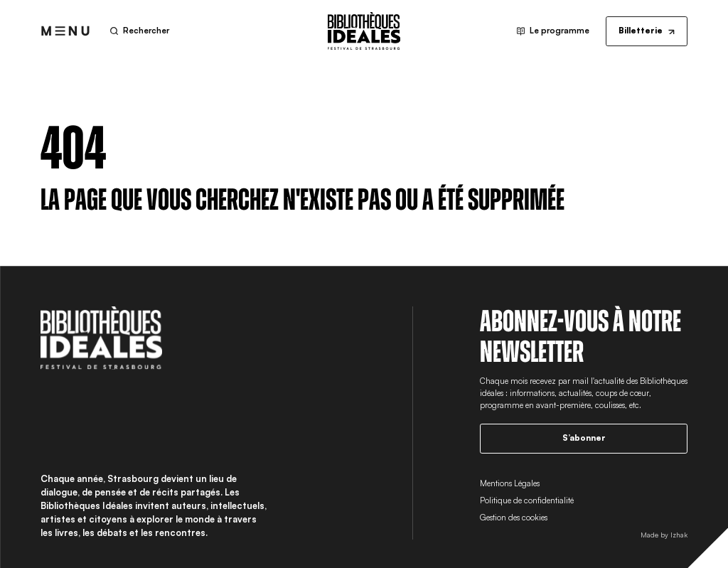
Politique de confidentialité (527, 500)
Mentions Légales (510, 483)
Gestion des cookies (514, 518)
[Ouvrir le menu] (65, 31)
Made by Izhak (664, 535)
